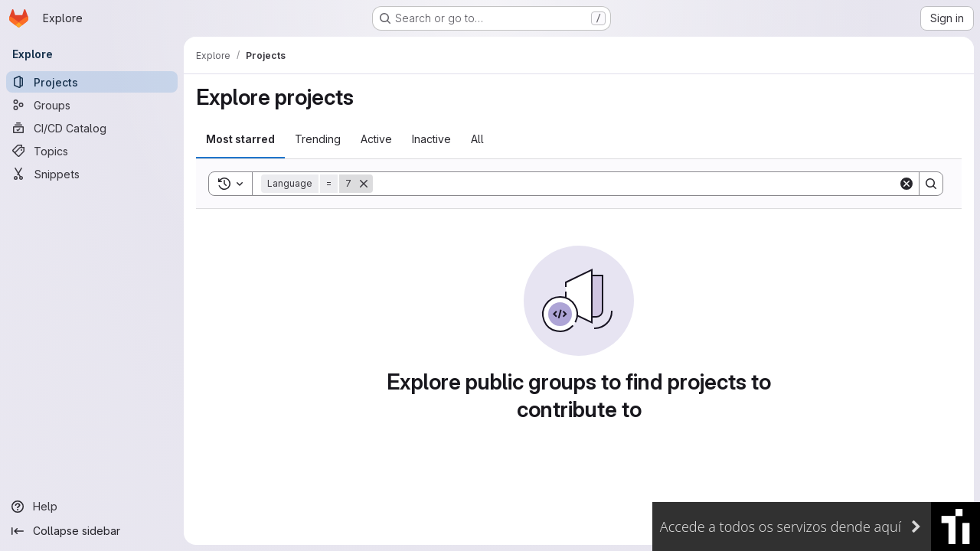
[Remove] (364, 184)
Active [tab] (376, 139)
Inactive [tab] (431, 139)
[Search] (635, 184)
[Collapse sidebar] (92, 531)
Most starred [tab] (240, 139)
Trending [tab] (318, 139)
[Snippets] (92, 174)
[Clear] (906, 184)
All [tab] (477, 139)
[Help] (92, 507)
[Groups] (92, 105)
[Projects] (92, 82)
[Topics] (92, 151)
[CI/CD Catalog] (92, 128)
